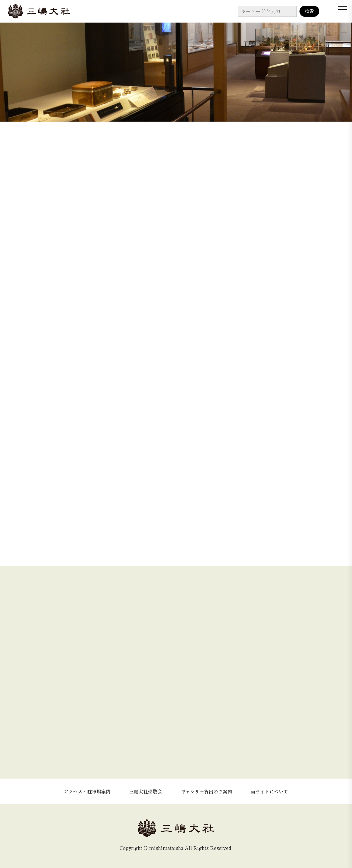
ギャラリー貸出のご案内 (206, 791)
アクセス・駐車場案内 (87, 791)
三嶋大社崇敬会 (146, 791)
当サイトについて (269, 791)
